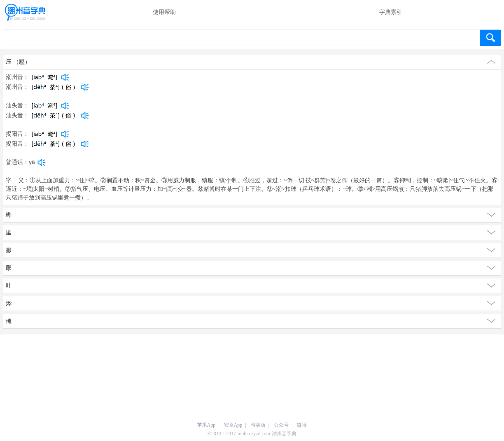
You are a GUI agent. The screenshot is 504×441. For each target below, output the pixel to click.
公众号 (281, 425)
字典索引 (391, 12)
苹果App (206, 425)
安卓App (233, 425)
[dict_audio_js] (65, 77)
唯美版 (258, 425)
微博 (302, 425)
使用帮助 (164, 12)
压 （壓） (18, 62)
